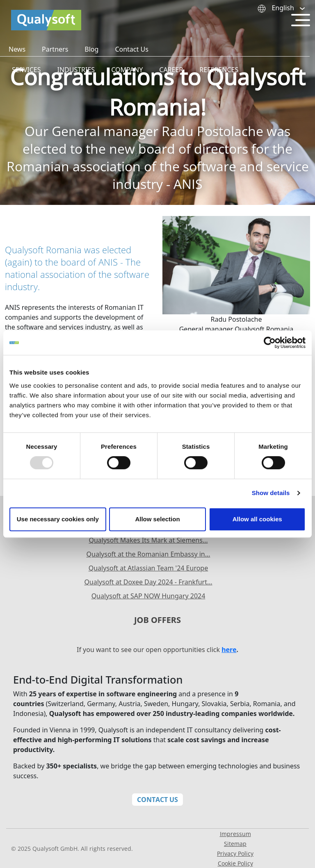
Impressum (235, 834)
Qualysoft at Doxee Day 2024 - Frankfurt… (148, 582)
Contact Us (131, 49)
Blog (91, 49)
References (219, 70)
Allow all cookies (257, 519)
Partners (55, 49)
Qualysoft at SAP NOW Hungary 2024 (148, 596)
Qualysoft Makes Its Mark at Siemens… (148, 540)
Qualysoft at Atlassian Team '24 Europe (148, 568)
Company (127, 70)
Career (171, 70)
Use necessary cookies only (58, 519)
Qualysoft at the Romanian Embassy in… (148, 554)
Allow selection (157, 519)
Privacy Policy (235, 853)
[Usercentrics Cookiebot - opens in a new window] (270, 343)
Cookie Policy (235, 863)
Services (26, 70)
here (229, 650)
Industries (76, 70)
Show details (271, 493)
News (17, 49)
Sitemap (235, 844)
